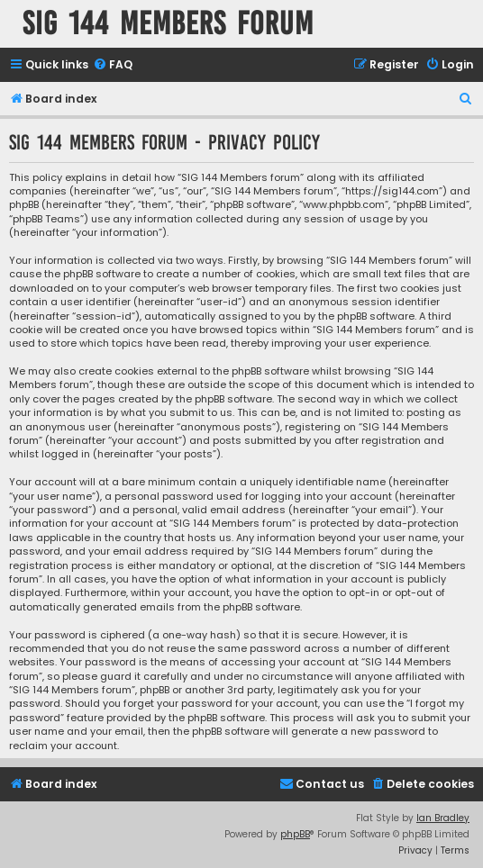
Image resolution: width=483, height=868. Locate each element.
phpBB (295, 834)
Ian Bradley (443, 818)
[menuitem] (113, 65)
